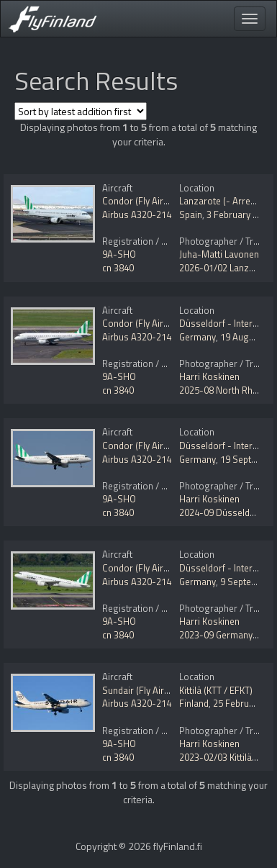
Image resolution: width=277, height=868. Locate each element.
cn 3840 (118, 268)
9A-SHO (119, 254)
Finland (194, 703)
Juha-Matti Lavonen (219, 254)
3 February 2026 (240, 214)
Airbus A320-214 (137, 214)
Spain (191, 214)
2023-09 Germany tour (226, 635)
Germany (197, 337)
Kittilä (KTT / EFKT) (216, 690)
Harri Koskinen (209, 376)
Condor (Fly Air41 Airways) (157, 201)
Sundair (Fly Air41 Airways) (157, 690)
